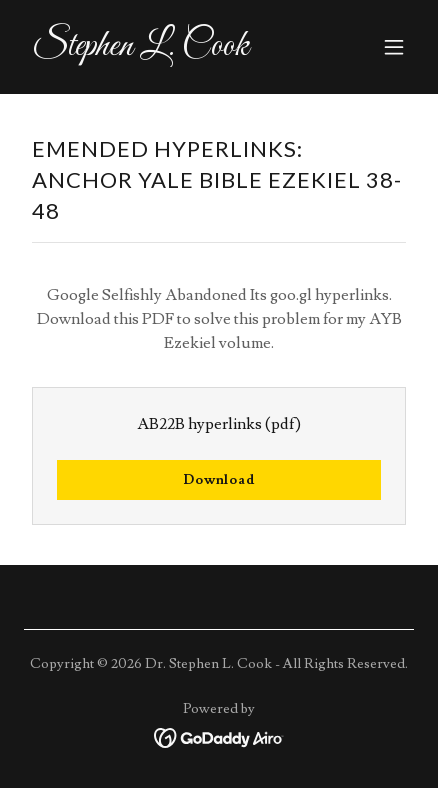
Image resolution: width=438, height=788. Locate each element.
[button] (394, 47)
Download (219, 480)
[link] (160, 50)
